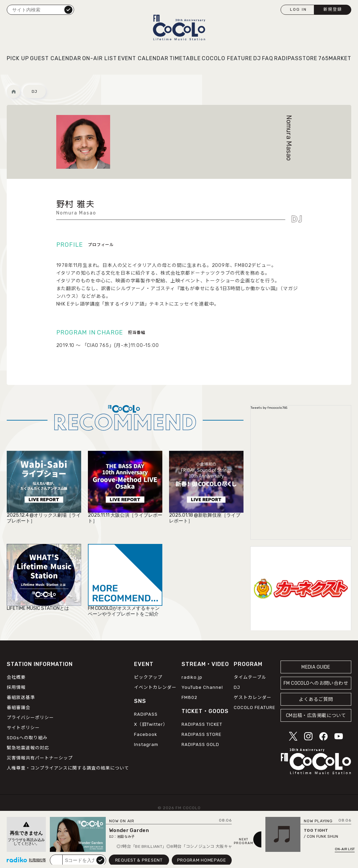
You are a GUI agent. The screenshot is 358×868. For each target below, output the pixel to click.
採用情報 (16, 687)
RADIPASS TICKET (202, 724)
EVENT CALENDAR (143, 58)
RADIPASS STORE (202, 734)
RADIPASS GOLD (200, 744)
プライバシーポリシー (30, 718)
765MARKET (335, 58)
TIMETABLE (185, 58)
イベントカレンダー (155, 687)
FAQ (268, 58)
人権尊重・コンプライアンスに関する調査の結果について (68, 768)
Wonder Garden (129, 830)
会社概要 (16, 677)
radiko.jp (192, 677)
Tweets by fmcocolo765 (269, 408)
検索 (68, 9)
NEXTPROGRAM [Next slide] (243, 841)
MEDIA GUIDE (316, 667)
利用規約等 (37, 860)
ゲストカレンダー (253, 697)
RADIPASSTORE (296, 58)
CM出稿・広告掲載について (316, 716)
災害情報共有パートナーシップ (40, 758)
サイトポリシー (23, 728)
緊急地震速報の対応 (28, 748)
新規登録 (333, 9)
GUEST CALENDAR (56, 58)
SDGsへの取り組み (27, 738)
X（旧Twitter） (151, 724)
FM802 (189, 697)
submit (100, 860)
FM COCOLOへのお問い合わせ (316, 683)
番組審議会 (19, 707)
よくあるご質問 (316, 699)
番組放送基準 (21, 697)
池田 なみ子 (126, 837)
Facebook (146, 734)
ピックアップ (148, 677)
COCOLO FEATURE (227, 58)
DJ (257, 58)
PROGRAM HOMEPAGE (202, 860)
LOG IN (298, 9)
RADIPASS (146, 714)
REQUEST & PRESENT (139, 860)
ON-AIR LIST (100, 58)
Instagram (146, 744)
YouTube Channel (202, 687)
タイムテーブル (250, 677)
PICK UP (18, 58)
